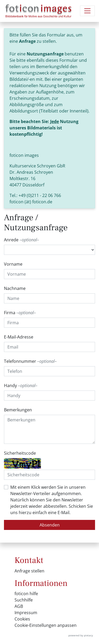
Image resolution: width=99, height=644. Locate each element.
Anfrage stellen (29, 571)
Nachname (15, 288)
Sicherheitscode (20, 453)
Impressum (26, 613)
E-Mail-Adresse (19, 337)
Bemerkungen (18, 410)
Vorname (13, 264)
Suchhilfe (24, 600)
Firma (20, 313)
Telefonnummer (30, 361)
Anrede (22, 240)
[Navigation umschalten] (87, 11)
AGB (19, 606)
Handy (21, 386)
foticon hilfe (26, 594)
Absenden (50, 525)
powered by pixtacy (81, 635)
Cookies (22, 619)
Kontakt (29, 560)
